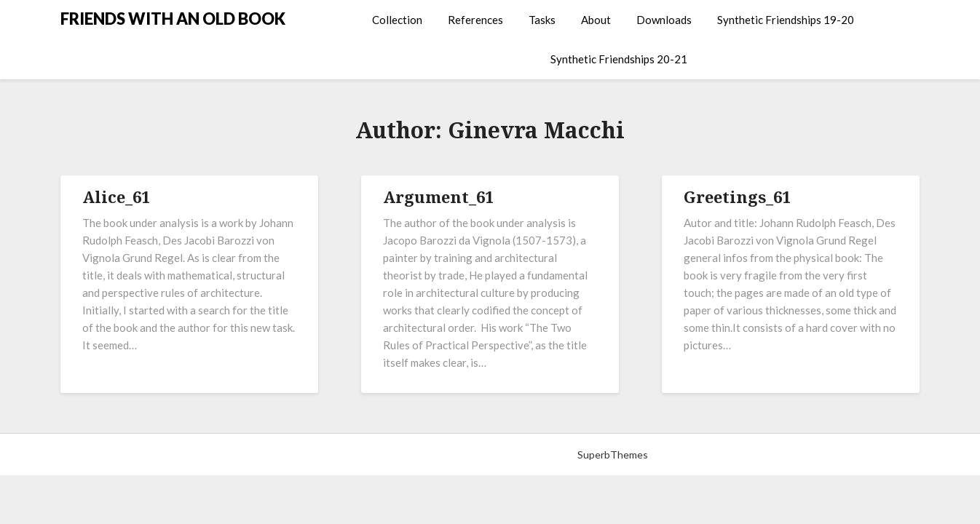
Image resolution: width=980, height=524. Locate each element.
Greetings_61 (737, 196)
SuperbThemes (613, 454)
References (475, 20)
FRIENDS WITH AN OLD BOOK (173, 19)
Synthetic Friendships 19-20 (786, 20)
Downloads (664, 20)
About (596, 20)
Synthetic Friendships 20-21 (619, 59)
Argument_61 (438, 196)
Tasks (542, 20)
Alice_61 (116, 196)
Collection (397, 20)
